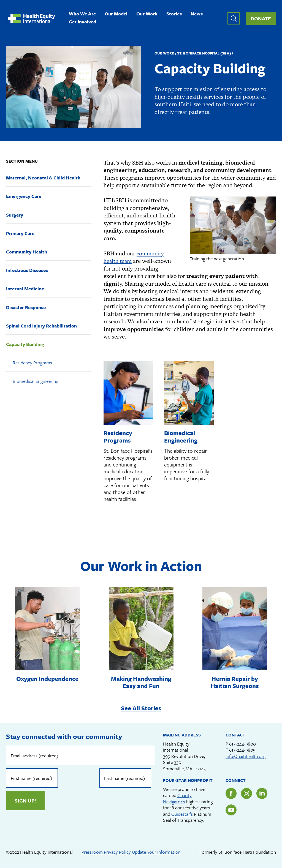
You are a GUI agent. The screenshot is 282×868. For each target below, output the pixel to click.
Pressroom (92, 852)
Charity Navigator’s (177, 799)
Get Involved (82, 22)
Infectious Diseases (27, 270)
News (197, 14)
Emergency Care (24, 196)
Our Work (147, 14)
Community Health (27, 252)
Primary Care (20, 233)
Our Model (116, 14)
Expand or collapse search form (234, 18)
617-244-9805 (242, 750)
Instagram (246, 794)
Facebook (231, 794)
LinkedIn (262, 794)
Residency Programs (32, 363)
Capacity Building (25, 344)
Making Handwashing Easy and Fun (141, 682)
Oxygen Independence (48, 682)
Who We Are (82, 14)
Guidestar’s (182, 814)
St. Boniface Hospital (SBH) (204, 53)
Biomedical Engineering (35, 381)
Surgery (15, 215)
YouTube (231, 810)
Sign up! (135, 778)
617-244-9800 (242, 744)
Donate (261, 18)
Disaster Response (26, 307)
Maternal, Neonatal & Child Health (43, 178)
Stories (174, 14)
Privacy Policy (117, 852)
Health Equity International (31, 18)
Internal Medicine (25, 289)
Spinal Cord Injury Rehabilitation (41, 326)
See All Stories (141, 708)
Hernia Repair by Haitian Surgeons (235, 682)
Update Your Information (156, 852)
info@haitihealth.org (246, 756)
